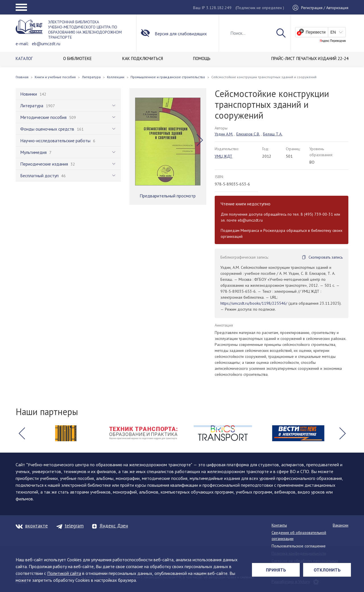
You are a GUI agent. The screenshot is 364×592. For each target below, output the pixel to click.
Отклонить (327, 570)
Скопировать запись (326, 257)
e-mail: (22, 44)
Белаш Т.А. (273, 134)
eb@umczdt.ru (46, 44)
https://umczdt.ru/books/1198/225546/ (254, 303)
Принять (276, 570)
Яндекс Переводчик (333, 41)
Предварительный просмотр (168, 196)
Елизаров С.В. (248, 134)
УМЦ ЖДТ (224, 156)
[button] (200, 140)
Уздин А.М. (224, 134)
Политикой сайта (64, 573)
